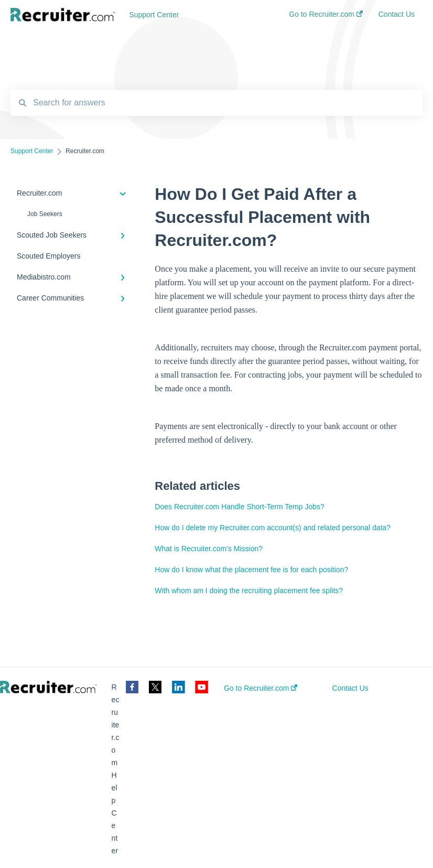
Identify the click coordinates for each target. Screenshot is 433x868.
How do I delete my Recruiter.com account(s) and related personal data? (273, 528)
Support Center (154, 15)
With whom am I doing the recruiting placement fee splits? (249, 591)
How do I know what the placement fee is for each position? (251, 570)
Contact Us (350, 688)
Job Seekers (45, 214)
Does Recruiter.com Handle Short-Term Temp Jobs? (239, 507)
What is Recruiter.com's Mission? (209, 549)
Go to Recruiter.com (261, 688)
